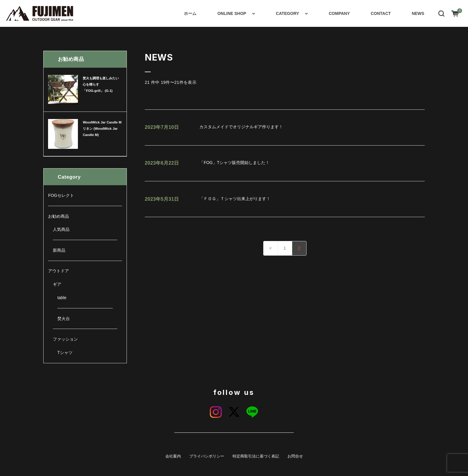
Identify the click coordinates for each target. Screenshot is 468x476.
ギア (57, 284)
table (62, 298)
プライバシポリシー (207, 456)
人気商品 (61, 229)
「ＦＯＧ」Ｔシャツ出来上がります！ (208, 199)
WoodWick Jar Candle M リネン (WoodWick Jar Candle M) (102, 129)
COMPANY (339, 13)
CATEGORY (287, 13)
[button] (441, 13)
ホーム (190, 13)
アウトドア (59, 271)
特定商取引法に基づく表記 (256, 456)
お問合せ (295, 456)
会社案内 (173, 456)
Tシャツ (65, 353)
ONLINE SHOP (232, 13)
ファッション (65, 339)
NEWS (418, 13)
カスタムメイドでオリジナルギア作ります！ (214, 127)
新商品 (59, 250)
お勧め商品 (59, 216)
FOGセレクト (61, 195)
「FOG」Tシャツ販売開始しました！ (207, 163)
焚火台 (64, 319)
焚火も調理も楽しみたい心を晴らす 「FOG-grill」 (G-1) (101, 84)
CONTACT (381, 13)
